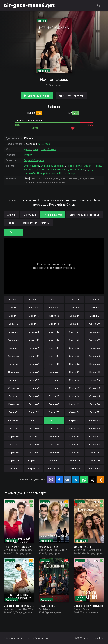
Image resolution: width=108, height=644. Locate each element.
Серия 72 (34, 412)
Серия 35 (95, 348)
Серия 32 (34, 348)
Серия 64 (74, 396)
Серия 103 (54, 461)
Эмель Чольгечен (57, 169)
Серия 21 (14, 332)
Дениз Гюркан (77, 169)
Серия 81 (13, 428)
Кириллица (30, 215)
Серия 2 (34, 300)
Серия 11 (13, 316)
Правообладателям (37, 638)
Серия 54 (74, 380)
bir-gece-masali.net (29, 5)
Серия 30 (94, 340)
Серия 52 (34, 380)
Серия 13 (54, 316)
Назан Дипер (67, 173)
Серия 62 (34, 396)
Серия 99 (74, 453)
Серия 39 (74, 356)
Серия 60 (95, 388)
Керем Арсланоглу (35, 169)
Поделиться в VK (68, 480)
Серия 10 (95, 308)
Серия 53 (54, 380)
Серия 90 (95, 436)
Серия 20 (94, 324)
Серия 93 (54, 444)
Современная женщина (89, 606)
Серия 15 (94, 316)
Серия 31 (14, 348)
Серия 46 (13, 372)
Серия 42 (34, 364)
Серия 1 (13, 300)
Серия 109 (74, 469)
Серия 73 (54, 412)
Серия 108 (54, 469)
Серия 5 (94, 300)
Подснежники (47, 606)
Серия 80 (95, 420)
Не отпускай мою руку (18, 547)
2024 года (44, 144)
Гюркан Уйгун (75, 166)
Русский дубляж (53, 215)
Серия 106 (13, 469)
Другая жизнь (83, 547)
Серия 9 (74, 308)
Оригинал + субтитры (36, 223)
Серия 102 (34, 461)
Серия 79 (74, 420)
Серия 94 (74, 444)
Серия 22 (34, 332)
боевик (52, 149)
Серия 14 (74, 316)
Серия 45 (94, 364)
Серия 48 (54, 372)
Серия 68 (54, 404)
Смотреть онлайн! (38, 96)
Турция (28, 155)
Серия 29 (74, 340)
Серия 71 (13, 412)
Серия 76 (13, 420)
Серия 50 (94, 372)
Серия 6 (13, 308)
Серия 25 (95, 332)
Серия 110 (95, 469)
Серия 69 (74, 404)
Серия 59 (74, 388)
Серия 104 (74, 461)
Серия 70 (95, 404)
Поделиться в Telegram (76, 480)
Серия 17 (34, 324)
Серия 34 (74, 348)
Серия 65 (94, 396)
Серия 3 (54, 300)
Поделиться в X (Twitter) (92, 480)
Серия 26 (14, 340)
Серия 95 (94, 444)
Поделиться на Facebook (59, 480)
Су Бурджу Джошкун (53, 166)
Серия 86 (13, 436)
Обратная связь (13, 638)
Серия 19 (74, 324)
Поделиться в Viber (51, 480)
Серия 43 (54, 364)
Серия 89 (74, 436)
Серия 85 (94, 428)
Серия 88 (54, 436)
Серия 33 (54, 348)
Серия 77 (34, 420)
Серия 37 (34, 356)
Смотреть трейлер (73, 96)
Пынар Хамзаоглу (48, 173)
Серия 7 (34, 308)
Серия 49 (74, 372)
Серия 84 (74, 428)
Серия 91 (13, 444)
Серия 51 (14, 380)
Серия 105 (94, 461)
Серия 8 (54, 308)
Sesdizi (11, 223)
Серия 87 (34, 436)
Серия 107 (34, 469)
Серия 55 (95, 380)
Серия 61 (13, 396)
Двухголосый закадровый (85, 215)
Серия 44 (74, 364)
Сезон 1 (14, 232)
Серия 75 (94, 412)
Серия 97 (34, 453)
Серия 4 (74, 300)
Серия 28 (54, 340)
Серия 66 (13, 404)
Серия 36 (14, 356)
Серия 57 (34, 388)
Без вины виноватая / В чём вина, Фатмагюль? (19, 606)
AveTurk (11, 215)
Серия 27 (34, 340)
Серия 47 (34, 372)
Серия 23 (54, 332)
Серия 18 (54, 324)
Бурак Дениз (32, 166)
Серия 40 (95, 356)
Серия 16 (13, 324)
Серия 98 (54, 453)
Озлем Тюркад (93, 166)
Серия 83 (54, 428)
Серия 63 (54, 396)
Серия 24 (74, 332)
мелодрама (39, 149)
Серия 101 (13, 461)
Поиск (99, 5)
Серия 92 (34, 444)
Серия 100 (95, 453)
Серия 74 (74, 412)
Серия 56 (14, 388)
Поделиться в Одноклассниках (101, 480)
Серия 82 (34, 428)
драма (28, 149)
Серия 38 (54, 356)
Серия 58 (54, 388)
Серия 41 (13, 364)
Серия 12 (34, 316)
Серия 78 (54, 420)
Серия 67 (34, 404)
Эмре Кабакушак (34, 160)
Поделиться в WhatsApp (84, 480)
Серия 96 (13, 453)
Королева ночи (48, 547)
